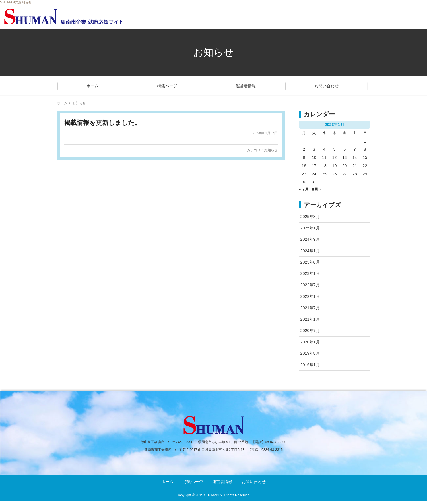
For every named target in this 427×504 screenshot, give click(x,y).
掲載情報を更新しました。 (103, 123)
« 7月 (304, 189)
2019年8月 (310, 353)
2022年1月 (310, 296)
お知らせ (271, 150)
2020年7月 (310, 331)
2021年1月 (310, 319)
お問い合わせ (327, 86)
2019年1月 (310, 365)
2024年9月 (310, 239)
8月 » (317, 189)
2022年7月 (310, 285)
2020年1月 (310, 342)
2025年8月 (310, 217)
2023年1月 (310, 273)
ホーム (92, 86)
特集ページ (167, 86)
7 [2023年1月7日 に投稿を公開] (355, 149)
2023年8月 (310, 262)
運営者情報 (246, 86)
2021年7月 (310, 308)
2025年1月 (310, 228)
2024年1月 (310, 251)
